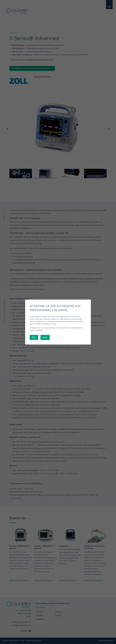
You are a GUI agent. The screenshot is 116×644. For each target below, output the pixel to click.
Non (45, 337)
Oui (34, 337)
